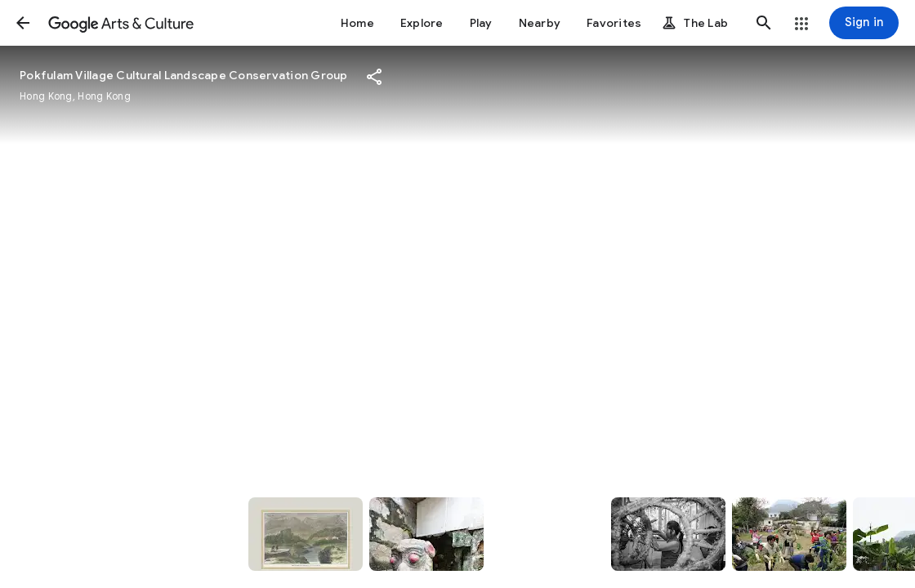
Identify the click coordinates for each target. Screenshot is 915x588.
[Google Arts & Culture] (121, 23)
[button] (23, 23)
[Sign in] (864, 23)
